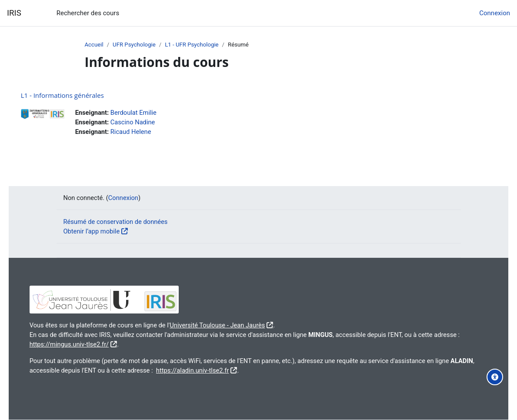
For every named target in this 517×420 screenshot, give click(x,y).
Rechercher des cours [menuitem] (88, 13)
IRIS (14, 13)
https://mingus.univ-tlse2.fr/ (110, 343)
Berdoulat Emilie (147, 113)
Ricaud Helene (144, 132)
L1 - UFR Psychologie (193, 45)
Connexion (495, 13)
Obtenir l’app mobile (92, 230)
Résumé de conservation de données (117, 220)
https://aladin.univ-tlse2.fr (234, 370)
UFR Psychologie (135, 45)
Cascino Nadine (146, 123)
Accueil (94, 45)
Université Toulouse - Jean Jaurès (234, 324)
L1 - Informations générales (75, 95)
